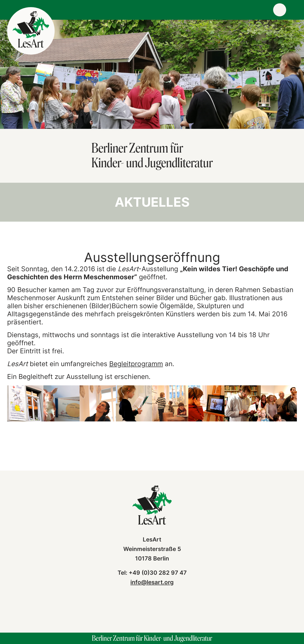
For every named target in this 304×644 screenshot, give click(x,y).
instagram (152, 610)
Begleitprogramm (136, 364)
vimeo (168, 610)
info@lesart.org (152, 582)
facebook (136, 610)
